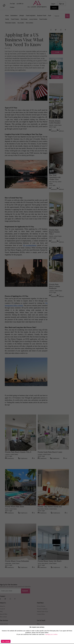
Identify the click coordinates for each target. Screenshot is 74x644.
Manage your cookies (51, 634)
